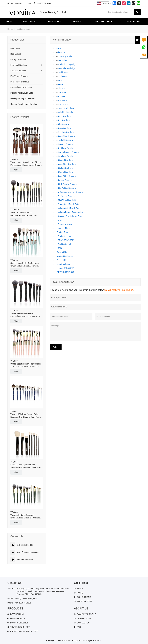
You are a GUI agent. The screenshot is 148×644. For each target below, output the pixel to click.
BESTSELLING (17, 614)
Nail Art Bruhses (65, 168)
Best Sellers (63, 104)
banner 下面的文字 (65, 268)
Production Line (64, 236)
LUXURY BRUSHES (19, 623)
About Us (61, 52)
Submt (56, 347)
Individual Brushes (66, 112)
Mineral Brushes (65, 172)
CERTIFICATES (84, 618)
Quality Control (64, 244)
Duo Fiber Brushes (67, 136)
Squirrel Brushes (66, 144)
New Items (62, 100)
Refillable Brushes (66, 148)
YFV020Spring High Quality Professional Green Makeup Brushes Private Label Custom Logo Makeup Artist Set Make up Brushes (25, 263)
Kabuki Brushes (66, 140)
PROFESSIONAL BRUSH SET (24, 631)
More (16, 170)
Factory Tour (63, 232)
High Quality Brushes (68, 184)
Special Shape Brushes (69, 152)
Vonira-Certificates (65, 256)
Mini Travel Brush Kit (67, 200)
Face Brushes (64, 116)
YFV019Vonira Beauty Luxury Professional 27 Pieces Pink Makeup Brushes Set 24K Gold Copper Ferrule (26, 364)
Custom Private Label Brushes (71, 216)
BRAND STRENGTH (66, 272)
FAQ (60, 80)
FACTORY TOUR (85, 601)
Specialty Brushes (66, 132)
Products (61, 96)
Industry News (64, 228)
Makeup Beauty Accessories (70, 212)
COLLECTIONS (84, 597)
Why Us (61, 88)
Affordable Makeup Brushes (71, 192)
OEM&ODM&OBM (66, 240)
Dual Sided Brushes (67, 176)
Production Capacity (66, 64)
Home (10, 29)
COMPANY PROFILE (86, 614)
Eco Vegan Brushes (66, 196)
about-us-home (64, 264)
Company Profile (65, 56)
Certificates (63, 72)
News (59, 220)
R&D (60, 248)
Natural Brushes (65, 160)
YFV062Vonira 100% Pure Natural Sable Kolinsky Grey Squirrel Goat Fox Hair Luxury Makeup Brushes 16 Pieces (25, 414)
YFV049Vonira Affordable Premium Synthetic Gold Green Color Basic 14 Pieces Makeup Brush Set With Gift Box (25, 515)
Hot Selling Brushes (67, 188)
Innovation (62, 60)
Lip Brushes (64, 124)
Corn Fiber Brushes (67, 164)
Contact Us (62, 252)
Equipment (62, 76)
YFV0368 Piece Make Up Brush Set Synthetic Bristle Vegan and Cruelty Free (26, 465)
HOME (80, 593)
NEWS (80, 589)
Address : (12, 589)
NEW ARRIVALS (18, 618)
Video (60, 84)
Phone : (11, 603)
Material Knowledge (66, 68)
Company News (65, 224)
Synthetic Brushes (66, 156)
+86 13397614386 (44, 3)
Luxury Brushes (65, 180)
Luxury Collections (66, 108)
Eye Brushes (64, 120)
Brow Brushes (64, 128)
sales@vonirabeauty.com (21, 3)
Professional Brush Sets (68, 204)
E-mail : (11, 598)
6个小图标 (62, 260)
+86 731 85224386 (25, 560)
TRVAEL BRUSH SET (20, 627)
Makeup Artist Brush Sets (69, 208)
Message (95, 331)
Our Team (62, 92)
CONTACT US (83, 623)
